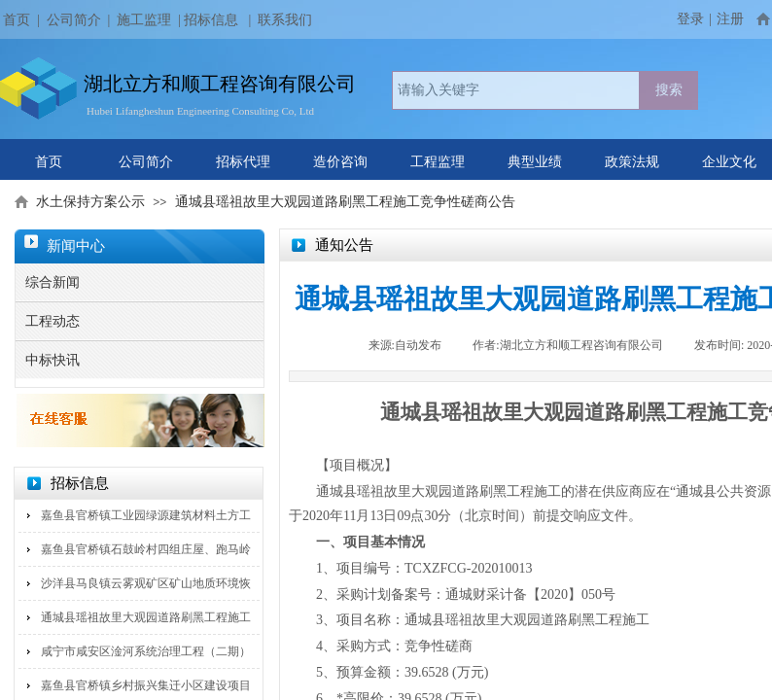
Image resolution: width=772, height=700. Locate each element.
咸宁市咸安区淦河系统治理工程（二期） (146, 651)
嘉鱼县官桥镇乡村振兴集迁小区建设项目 (146, 685)
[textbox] (516, 90)
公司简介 (74, 20)
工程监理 (438, 162)
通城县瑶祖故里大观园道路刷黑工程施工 (146, 617)
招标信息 (211, 20)
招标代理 (243, 162)
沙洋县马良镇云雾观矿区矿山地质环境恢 (146, 583)
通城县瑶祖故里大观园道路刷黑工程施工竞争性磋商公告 (345, 202)
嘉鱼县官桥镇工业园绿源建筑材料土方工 (146, 515)
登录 (690, 19)
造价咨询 (340, 162)
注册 (730, 19)
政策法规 (632, 162)
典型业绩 (535, 162)
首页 (49, 162)
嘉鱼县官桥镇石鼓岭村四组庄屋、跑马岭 (146, 549)
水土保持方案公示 (90, 202)
